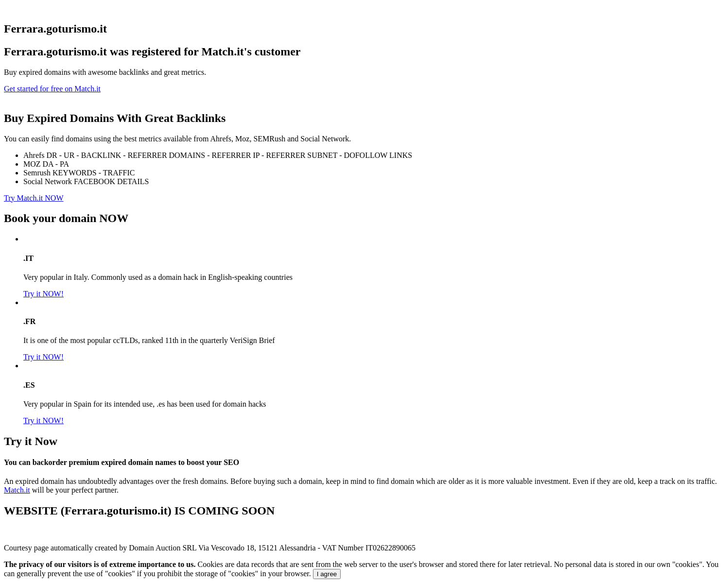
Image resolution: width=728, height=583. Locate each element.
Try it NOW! (43, 294)
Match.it (17, 490)
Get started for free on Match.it (52, 89)
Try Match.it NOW (34, 198)
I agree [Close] (327, 574)
